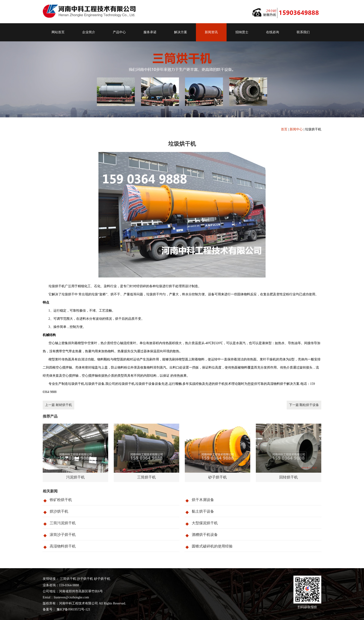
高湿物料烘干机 (63, 546)
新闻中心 (296, 129)
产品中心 (119, 32)
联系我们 (303, 32)
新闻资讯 (211, 32)
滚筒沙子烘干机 (63, 535)
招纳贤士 (242, 32)
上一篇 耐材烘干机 (58, 405)
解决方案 (181, 32)
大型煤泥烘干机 (205, 523)
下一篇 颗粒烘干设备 (304, 405)
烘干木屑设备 (203, 500)
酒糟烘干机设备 (205, 535)
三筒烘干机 (68, 579)
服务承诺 (150, 32)
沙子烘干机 (85, 579)
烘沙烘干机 (59, 511)
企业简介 (89, 32)
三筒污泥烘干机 (63, 523)
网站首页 (58, 32)
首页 (284, 129)
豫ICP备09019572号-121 (73, 609)
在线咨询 (273, 32)
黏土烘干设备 (203, 511)
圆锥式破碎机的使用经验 (212, 546)
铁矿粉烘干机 (61, 500)
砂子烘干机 (102, 579)
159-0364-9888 (69, 585)
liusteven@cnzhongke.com (71, 597)
